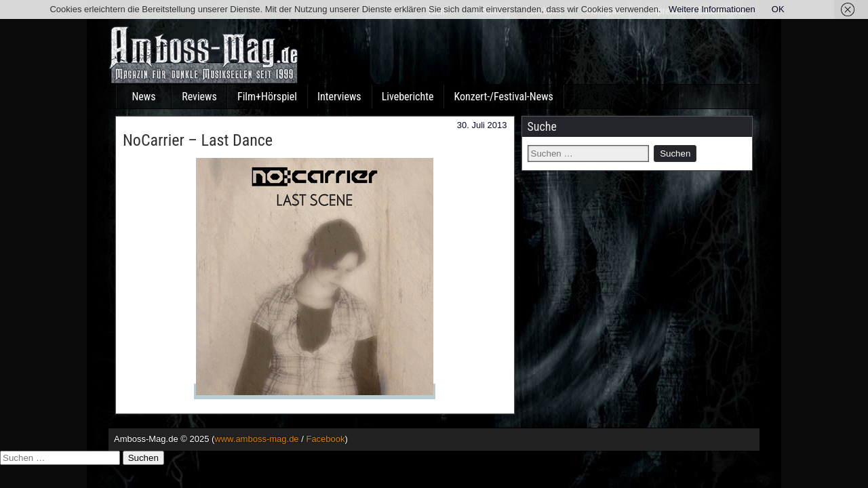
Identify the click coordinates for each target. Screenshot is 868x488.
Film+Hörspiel (267, 97)
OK (778, 9)
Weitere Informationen (712, 9)
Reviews (199, 97)
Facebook (325, 439)
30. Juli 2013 (482, 125)
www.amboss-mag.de (256, 439)
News (143, 97)
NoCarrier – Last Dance (198, 140)
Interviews (339, 97)
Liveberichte (408, 97)
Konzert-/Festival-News (503, 97)
